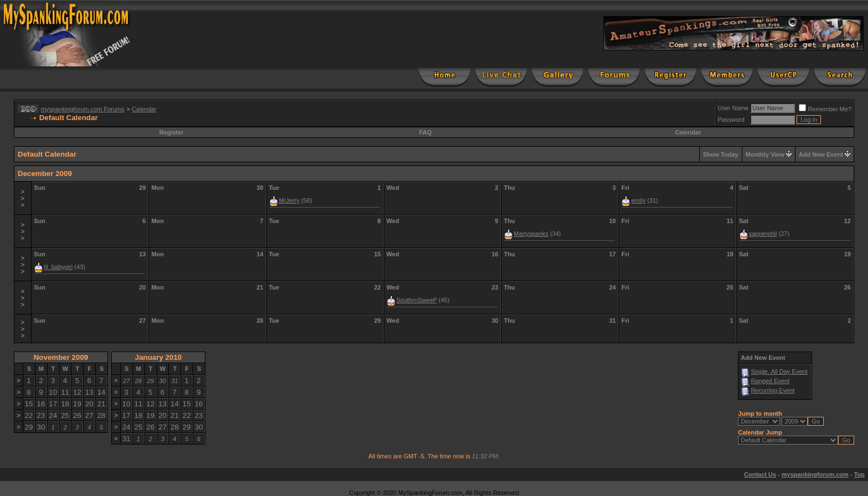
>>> (23, 198)
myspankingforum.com (815, 474)
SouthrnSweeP (417, 300)
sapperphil (763, 234)
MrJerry (289, 200)
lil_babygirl (58, 267)
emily (638, 200)
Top (859, 474)
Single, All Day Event (779, 371)
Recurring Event (773, 390)
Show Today (721, 154)
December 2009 (45, 174)
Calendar (144, 109)
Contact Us (760, 474)
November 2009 (61, 357)
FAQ (425, 132)
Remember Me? (825, 109)
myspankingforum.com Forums (83, 109)
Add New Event (821, 154)
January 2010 (158, 357)
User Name (733, 108)
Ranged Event (770, 381)
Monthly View (765, 154)
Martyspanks (531, 234)
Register (172, 132)
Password (731, 120)
